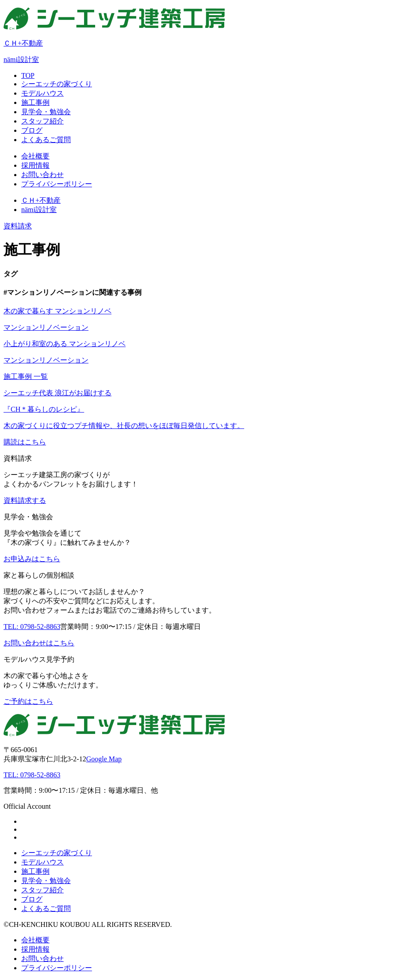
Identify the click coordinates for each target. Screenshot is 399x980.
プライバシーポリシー (57, 968)
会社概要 (35, 940)
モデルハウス (42, 862)
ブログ (32, 899)
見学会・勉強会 (46, 881)
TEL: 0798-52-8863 (32, 775)
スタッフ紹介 (42, 890)
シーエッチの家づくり (57, 853)
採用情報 (35, 949)
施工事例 (35, 871)
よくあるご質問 (46, 909)
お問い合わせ (42, 959)
